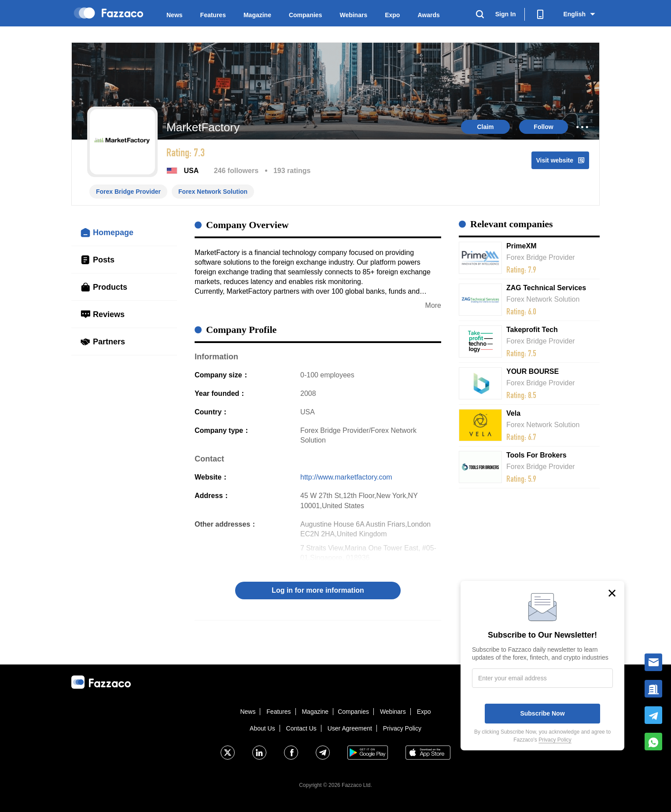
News (175, 15)
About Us (262, 728)
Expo (392, 15)
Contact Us (301, 728)
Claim (485, 127)
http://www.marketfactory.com (346, 477)
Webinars (353, 15)
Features (213, 15)
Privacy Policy (402, 728)
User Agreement (350, 728)
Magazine (257, 15)
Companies (305, 15)
